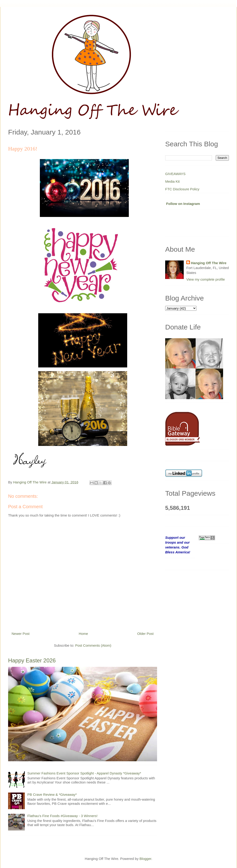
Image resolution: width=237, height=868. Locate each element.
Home (83, 634)
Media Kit (172, 181)
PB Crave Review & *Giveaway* (52, 794)
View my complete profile (205, 279)
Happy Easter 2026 (32, 660)
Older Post (145, 634)
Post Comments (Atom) (93, 645)
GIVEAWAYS (175, 174)
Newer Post (21, 634)
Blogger (145, 859)
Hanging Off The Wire (209, 263)
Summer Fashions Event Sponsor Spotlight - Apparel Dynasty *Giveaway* (84, 773)
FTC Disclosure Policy (182, 189)
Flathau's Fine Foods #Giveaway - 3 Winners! (62, 816)
